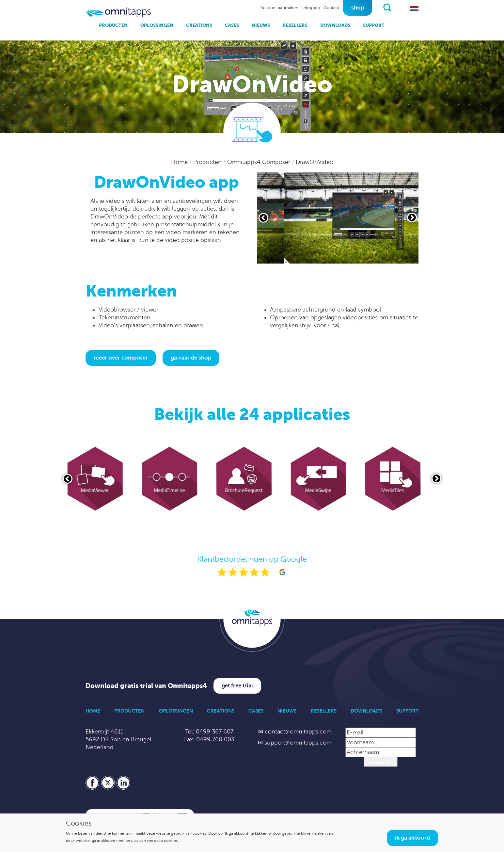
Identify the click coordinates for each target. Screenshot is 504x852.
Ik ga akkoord (412, 838)
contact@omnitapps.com (298, 731)
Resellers (295, 25)
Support (374, 25)
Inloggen (311, 8)
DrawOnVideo (315, 162)
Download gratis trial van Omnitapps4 (146, 686)
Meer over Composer (121, 358)
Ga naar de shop (191, 358)
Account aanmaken (279, 8)
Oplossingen (157, 25)
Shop (358, 8)
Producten (113, 25)
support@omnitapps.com (298, 743)
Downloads (335, 25)
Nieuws (261, 25)
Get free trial (237, 686)
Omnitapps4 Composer (260, 162)
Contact (331, 8)
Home (180, 162)
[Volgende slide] (412, 217)
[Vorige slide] (263, 218)
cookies (199, 833)
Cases (232, 25)
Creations (199, 25)
